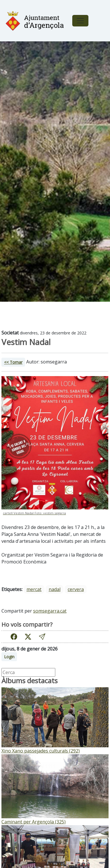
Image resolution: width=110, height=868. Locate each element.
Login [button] (9, 657)
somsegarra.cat (50, 611)
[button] (42, 637)
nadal (55, 589)
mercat (34, 589)
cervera (76, 589)
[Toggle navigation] (80, 21)
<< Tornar (13, 362)
